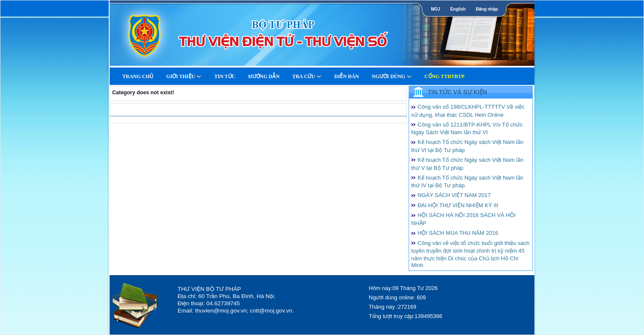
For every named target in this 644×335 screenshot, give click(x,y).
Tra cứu (307, 76)
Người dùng (392, 76)
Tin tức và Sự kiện (458, 92)
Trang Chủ (138, 76)
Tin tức (225, 76)
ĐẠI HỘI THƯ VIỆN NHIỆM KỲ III (458, 205)
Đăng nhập (487, 9)
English (458, 9)
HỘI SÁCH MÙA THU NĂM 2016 (458, 233)
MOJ (435, 9)
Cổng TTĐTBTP (444, 76)
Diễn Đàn (347, 76)
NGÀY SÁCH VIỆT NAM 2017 (454, 195)
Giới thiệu (184, 76)
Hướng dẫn (264, 76)
